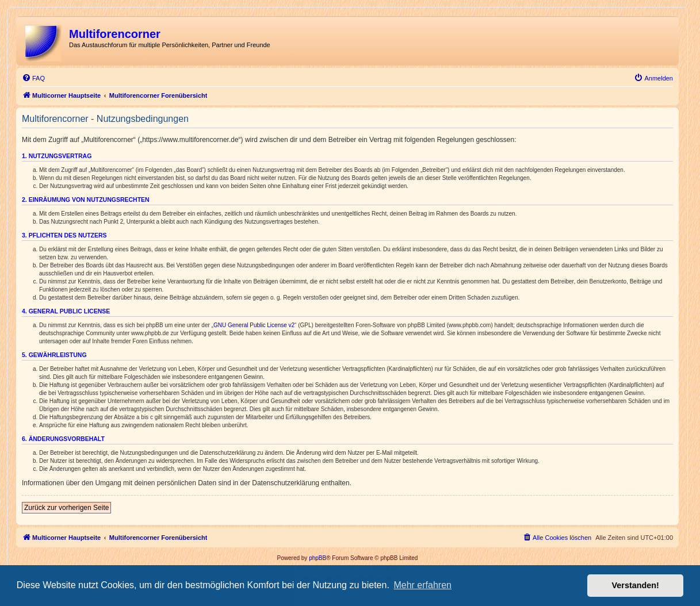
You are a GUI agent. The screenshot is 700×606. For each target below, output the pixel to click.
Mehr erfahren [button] (422, 585)
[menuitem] (33, 78)
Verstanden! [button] (636, 585)
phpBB (318, 558)
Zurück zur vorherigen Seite (66, 508)
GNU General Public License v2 (254, 325)
